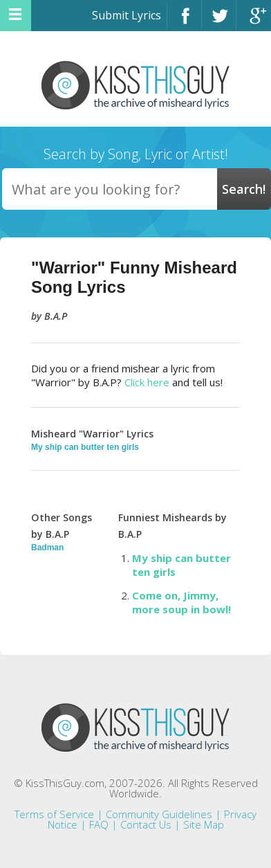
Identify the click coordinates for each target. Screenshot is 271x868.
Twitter (219, 22)
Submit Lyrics (127, 15)
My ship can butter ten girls (85, 447)
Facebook (184, 22)
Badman (47, 548)
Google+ (254, 22)
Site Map (204, 824)
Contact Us (146, 824)
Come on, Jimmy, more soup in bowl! (181, 602)
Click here (147, 382)
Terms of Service (54, 814)
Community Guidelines (159, 814)
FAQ (99, 824)
